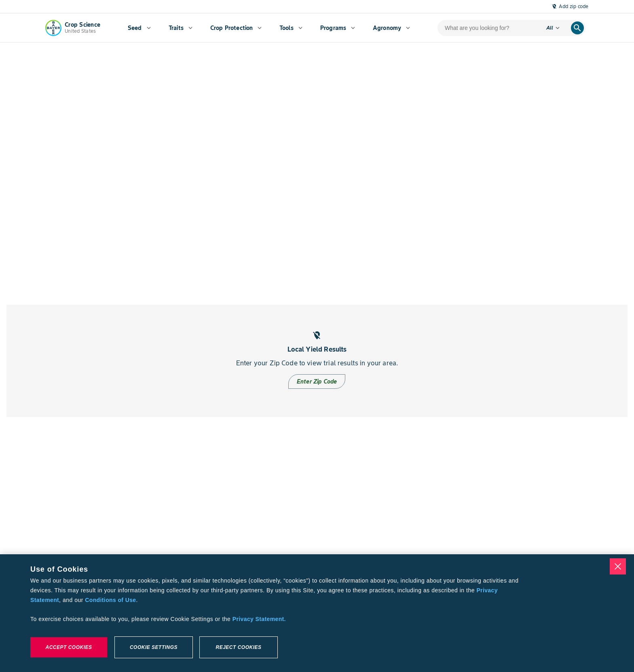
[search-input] (489, 28)
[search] (577, 28)
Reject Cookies (238, 647)
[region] (317, 613)
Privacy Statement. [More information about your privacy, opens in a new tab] (259, 619)
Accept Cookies (69, 647)
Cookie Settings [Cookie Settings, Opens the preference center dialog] (154, 647)
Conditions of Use (110, 600)
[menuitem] (139, 28)
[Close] (618, 566)
